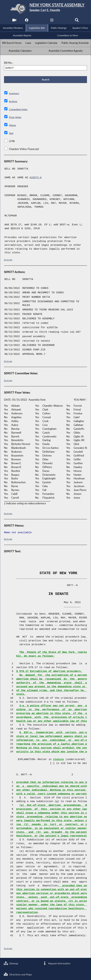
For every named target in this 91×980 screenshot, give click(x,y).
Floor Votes (16, 118)
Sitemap (11, 963)
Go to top (8, 261)
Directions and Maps (18, 974)
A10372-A (36, 179)
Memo (13, 126)
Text (11, 134)
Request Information (57, 963)
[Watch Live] (14, 21)
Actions (13, 102)
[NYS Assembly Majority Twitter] (39, 21)
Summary (14, 94)
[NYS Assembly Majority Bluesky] (65, 21)
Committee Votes (19, 110)
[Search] (77, 21)
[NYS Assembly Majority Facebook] (26, 21)
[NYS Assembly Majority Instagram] (52, 21)
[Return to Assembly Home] (46, 9)
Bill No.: (8, 63)
